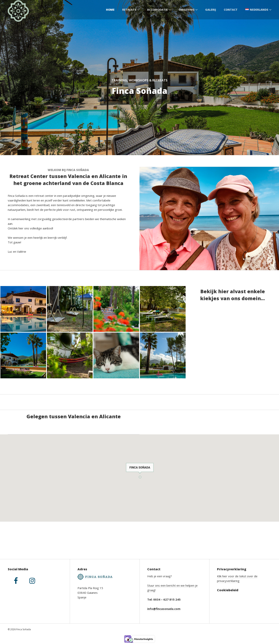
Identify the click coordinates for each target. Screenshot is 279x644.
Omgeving (188, 10)
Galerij (211, 10)
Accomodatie (159, 10)
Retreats (131, 10)
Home (110, 10)
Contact (231, 10)
